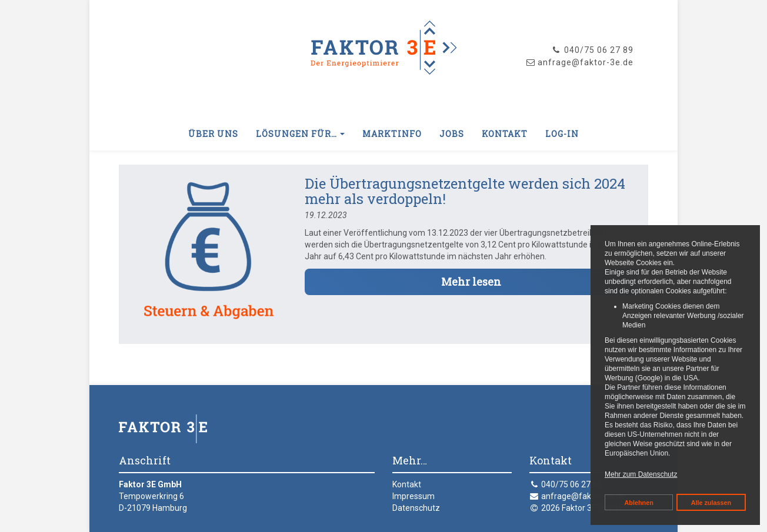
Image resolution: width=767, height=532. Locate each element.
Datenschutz (416, 508)
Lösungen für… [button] (300, 134)
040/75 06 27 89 (592, 50)
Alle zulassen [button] (711, 503)
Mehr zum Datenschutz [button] (641, 474)
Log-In (562, 134)
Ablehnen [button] (639, 503)
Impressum (413, 496)
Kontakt (505, 134)
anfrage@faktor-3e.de (583, 496)
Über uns (213, 134)
